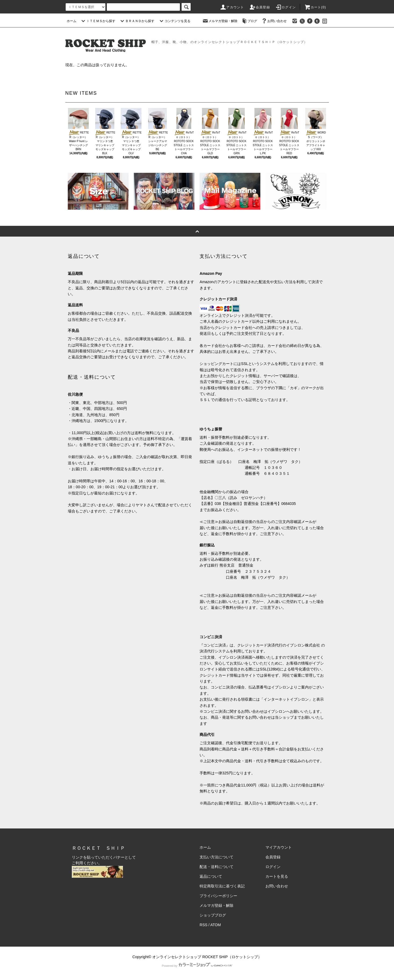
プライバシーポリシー (218, 896)
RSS (203, 925)
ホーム (72, 21)
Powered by (197, 966)
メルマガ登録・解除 (220, 21)
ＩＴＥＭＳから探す (98, 21)
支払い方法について (216, 857)
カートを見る (277, 876)
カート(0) (315, 7)
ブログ (249, 21)
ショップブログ (213, 915)
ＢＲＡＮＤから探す (137, 21)
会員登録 (260, 7)
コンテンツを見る (174, 21)
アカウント (232, 7)
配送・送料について (216, 867)
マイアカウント (279, 847)
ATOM (216, 925)
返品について (211, 876)
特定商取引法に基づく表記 (222, 886)
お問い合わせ (274, 21)
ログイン (285, 7)
